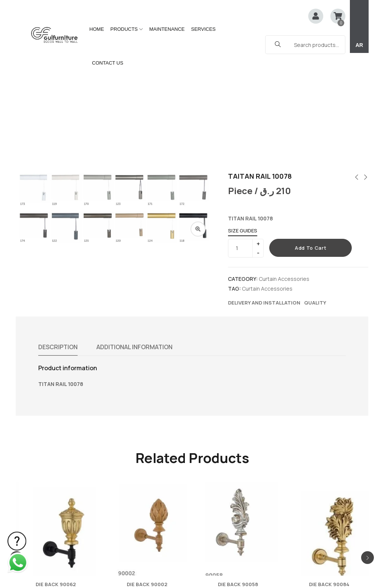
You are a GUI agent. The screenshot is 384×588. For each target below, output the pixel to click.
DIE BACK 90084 (329, 484)
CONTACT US (107, 63)
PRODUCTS (127, 29)
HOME (97, 29)
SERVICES (204, 29)
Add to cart (310, 148)
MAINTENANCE (167, 29)
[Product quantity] (243, 148)
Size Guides (243, 131)
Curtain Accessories (284, 179)
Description (58, 247)
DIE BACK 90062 (56, 484)
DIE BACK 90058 (238, 484)
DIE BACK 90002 (147, 484)
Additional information (135, 247)
